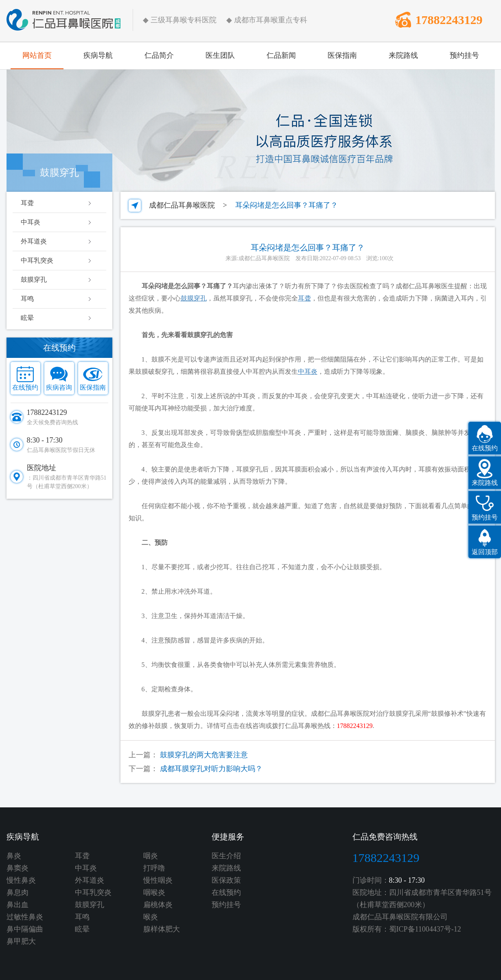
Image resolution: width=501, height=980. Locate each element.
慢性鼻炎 (21, 880)
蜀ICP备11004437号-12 (425, 929)
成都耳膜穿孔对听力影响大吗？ (211, 769)
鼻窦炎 (18, 868)
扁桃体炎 (158, 905)
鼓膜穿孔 (34, 280)
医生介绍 (226, 856)
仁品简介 (159, 55)
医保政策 (226, 880)
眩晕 (27, 318)
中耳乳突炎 (37, 260)
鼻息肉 (18, 892)
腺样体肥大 (162, 929)
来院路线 (403, 55)
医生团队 (220, 55)
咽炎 (151, 856)
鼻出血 (18, 905)
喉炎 (151, 917)
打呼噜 (154, 868)
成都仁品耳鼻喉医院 (182, 205)
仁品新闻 (281, 55)
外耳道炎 (34, 241)
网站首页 (37, 55)
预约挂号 (464, 55)
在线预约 (25, 387)
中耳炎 (31, 222)
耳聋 (27, 203)
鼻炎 (14, 856)
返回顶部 (485, 552)
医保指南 (342, 55)
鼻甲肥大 (21, 941)
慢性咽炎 (158, 880)
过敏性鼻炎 (25, 917)
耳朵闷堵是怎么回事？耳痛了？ (287, 205)
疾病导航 (98, 55)
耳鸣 (27, 299)
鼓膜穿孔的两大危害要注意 (204, 755)
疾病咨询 (59, 387)
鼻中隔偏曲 (25, 929)
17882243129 (449, 20)
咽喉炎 (154, 892)
